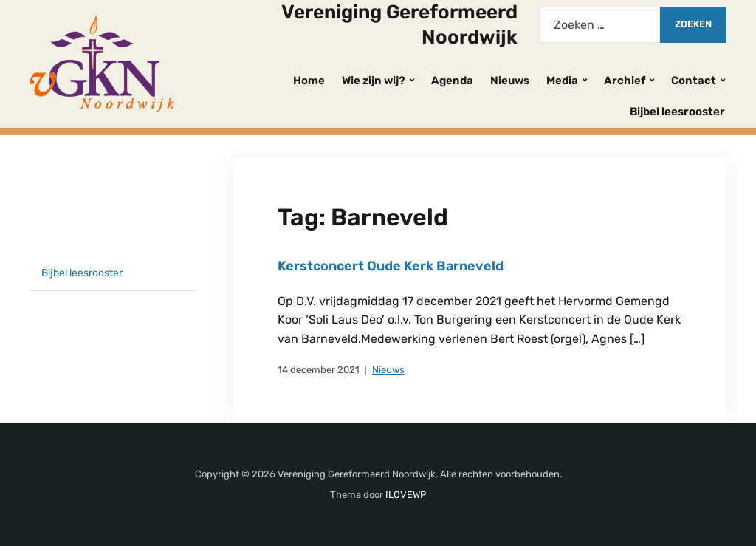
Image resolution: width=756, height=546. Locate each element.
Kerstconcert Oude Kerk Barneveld (391, 266)
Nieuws (510, 81)
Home (309, 81)
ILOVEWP (406, 495)
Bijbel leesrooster (677, 112)
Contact (694, 81)
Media (562, 81)
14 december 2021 (319, 370)
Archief (625, 81)
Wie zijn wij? (374, 81)
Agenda (452, 81)
